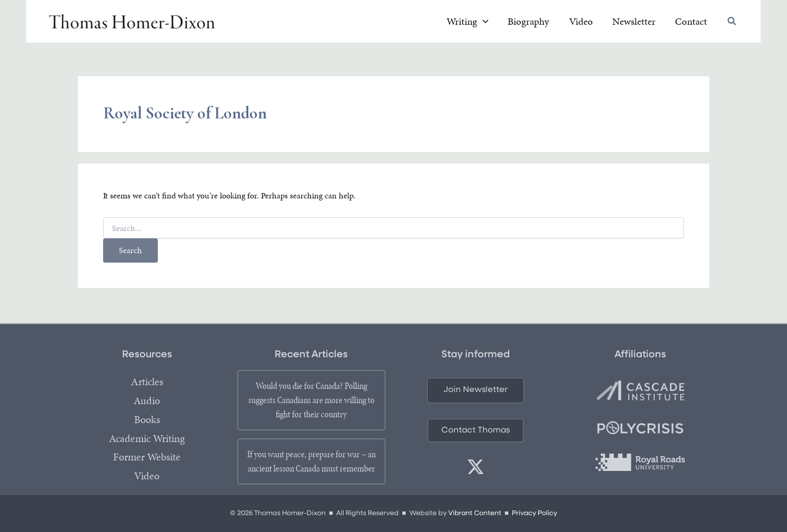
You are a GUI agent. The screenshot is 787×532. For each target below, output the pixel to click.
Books (147, 420)
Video (147, 477)
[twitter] (476, 467)
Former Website (147, 458)
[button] (732, 23)
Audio (147, 401)
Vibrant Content (474, 513)
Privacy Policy (535, 513)
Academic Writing (147, 439)
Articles (147, 382)
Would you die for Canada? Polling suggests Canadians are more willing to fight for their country (311, 400)
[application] (514, 23)
